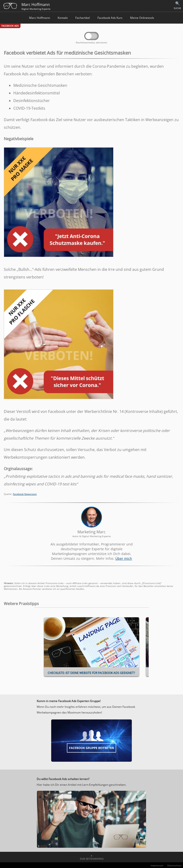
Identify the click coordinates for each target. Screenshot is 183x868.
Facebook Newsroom (25, 494)
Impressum (157, 865)
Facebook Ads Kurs (110, 18)
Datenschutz (174, 865)
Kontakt (63, 18)
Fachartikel (83, 18)
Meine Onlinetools (142, 18)
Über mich (124, 558)
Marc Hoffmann (40, 18)
